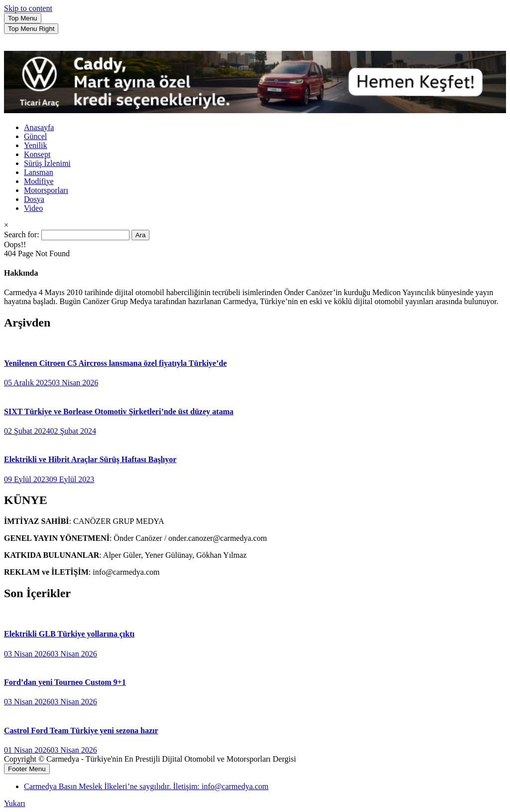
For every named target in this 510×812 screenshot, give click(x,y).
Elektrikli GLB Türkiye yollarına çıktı (69, 634)
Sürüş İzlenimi (47, 163)
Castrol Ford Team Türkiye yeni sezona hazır (81, 731)
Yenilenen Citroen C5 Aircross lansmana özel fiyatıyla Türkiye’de (115, 363)
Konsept (37, 154)
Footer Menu (27, 769)
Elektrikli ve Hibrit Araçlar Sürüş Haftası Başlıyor (90, 459)
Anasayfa (39, 127)
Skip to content (28, 8)
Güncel (35, 136)
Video (33, 208)
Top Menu (23, 18)
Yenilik (35, 145)
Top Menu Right (31, 29)
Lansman (39, 172)
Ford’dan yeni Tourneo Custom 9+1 (65, 682)
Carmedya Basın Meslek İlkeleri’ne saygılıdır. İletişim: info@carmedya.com (146, 786)
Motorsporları (46, 190)
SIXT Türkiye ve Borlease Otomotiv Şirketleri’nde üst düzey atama (119, 411)
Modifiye (39, 181)
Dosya (34, 199)
